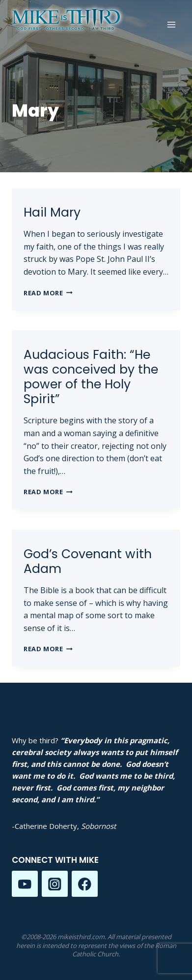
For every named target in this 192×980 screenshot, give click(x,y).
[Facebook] (85, 884)
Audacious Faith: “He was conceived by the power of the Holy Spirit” (91, 377)
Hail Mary (52, 212)
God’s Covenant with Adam (88, 561)
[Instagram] (55, 884)
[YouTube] (25, 884)
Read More (48, 293)
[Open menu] (171, 24)
